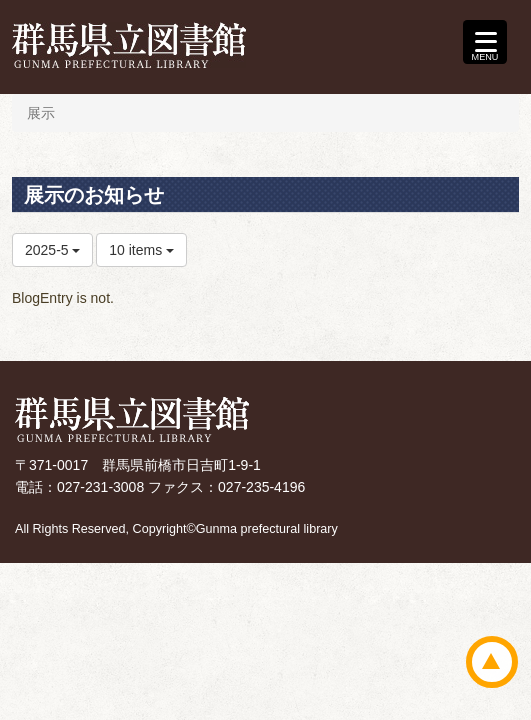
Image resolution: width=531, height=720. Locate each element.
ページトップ (492, 662)
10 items (141, 250)
